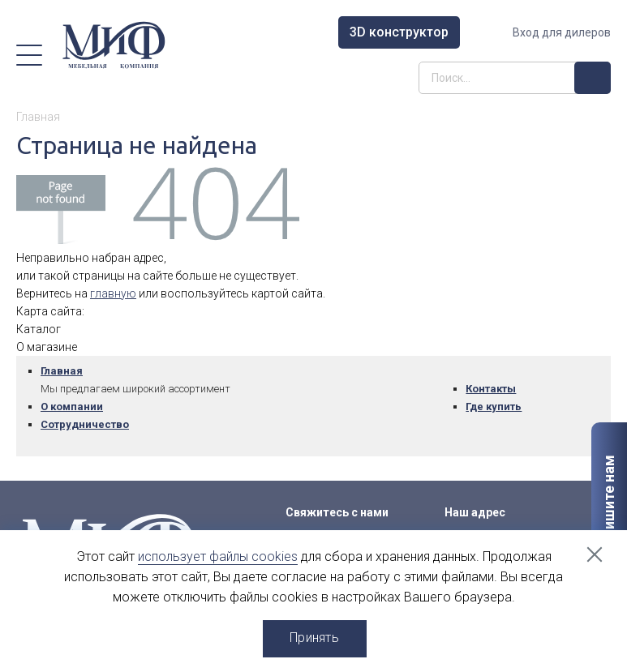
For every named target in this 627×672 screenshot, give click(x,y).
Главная (62, 371)
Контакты (491, 389)
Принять (314, 638)
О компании (72, 407)
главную (113, 293)
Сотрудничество (85, 424)
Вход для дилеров (562, 32)
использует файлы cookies (218, 556)
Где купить (494, 407)
